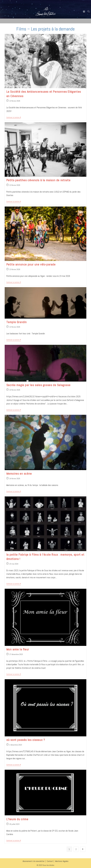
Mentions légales (62, 861)
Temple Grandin (17, 322)
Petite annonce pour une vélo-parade (31, 264)
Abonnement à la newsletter (34, 861)
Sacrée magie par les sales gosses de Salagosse (38, 385)
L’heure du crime (17, 819)
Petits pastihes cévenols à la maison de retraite (38, 180)
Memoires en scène (19, 474)
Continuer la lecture (14, 117)
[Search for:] (88, 12)
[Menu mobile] (84, 12)
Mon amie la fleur (18, 649)
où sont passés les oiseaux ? (26, 740)
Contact (50, 861)
